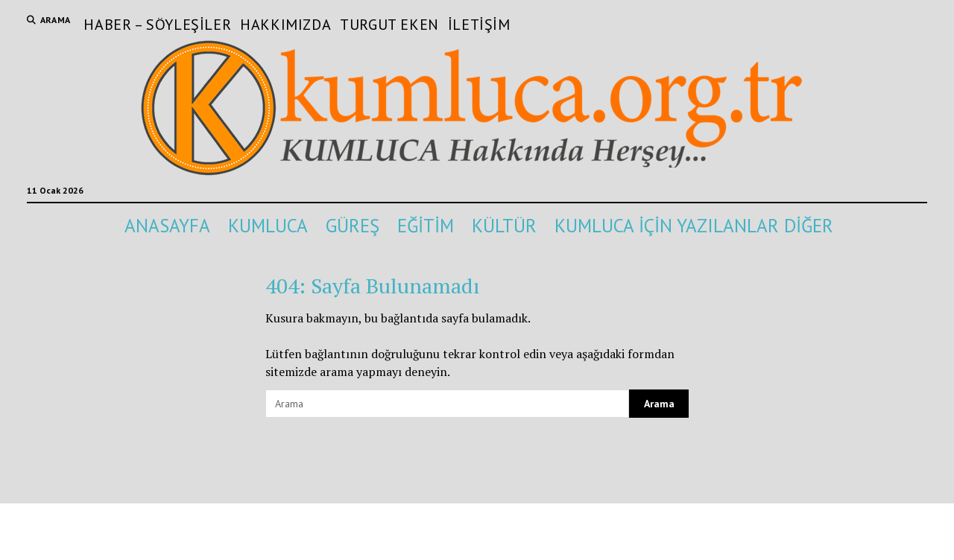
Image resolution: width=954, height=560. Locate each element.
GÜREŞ (353, 226)
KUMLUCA (268, 226)
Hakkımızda (285, 25)
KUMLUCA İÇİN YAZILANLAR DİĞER (694, 226)
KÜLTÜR (504, 226)
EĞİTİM (426, 226)
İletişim (479, 25)
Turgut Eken (389, 25)
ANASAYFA (167, 226)
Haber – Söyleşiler (157, 25)
